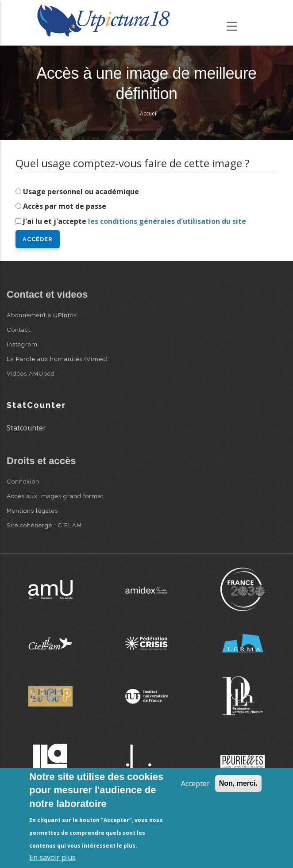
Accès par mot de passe (65, 206)
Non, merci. (238, 783)
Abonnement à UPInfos (42, 315)
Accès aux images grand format (55, 496)
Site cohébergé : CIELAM (44, 525)
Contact (19, 330)
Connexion (23, 481)
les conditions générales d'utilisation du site (167, 221)
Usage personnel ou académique (81, 192)
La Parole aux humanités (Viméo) (57, 359)
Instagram (22, 344)
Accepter (195, 784)
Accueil (149, 113)
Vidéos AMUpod (31, 373)
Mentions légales (32, 511)
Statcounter (26, 428)
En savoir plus (52, 857)
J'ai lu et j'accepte (135, 221)
